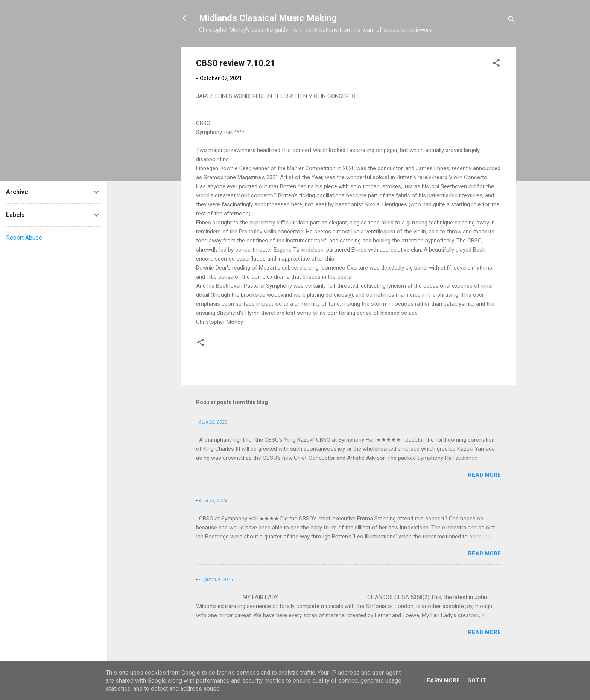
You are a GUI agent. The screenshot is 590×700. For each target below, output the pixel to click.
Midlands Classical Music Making (268, 18)
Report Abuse (24, 238)
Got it (477, 680)
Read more (484, 475)
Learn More (442, 680)
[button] (496, 64)
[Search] (511, 21)
